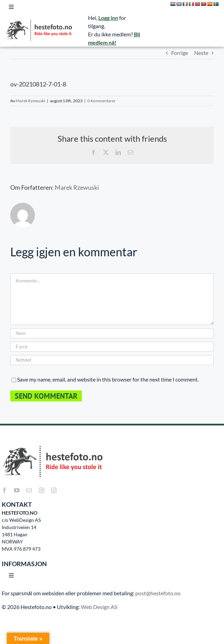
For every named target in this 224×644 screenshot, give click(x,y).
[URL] (112, 360)
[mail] (29, 490)
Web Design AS (99, 607)
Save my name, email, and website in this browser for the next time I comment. (108, 379)
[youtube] (17, 490)
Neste (201, 53)
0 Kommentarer (102, 101)
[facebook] (4, 490)
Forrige (180, 53)
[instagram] (41, 490)
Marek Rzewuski (30, 101)
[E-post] (112, 347)
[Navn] (112, 333)
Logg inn (108, 18)
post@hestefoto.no (158, 593)
